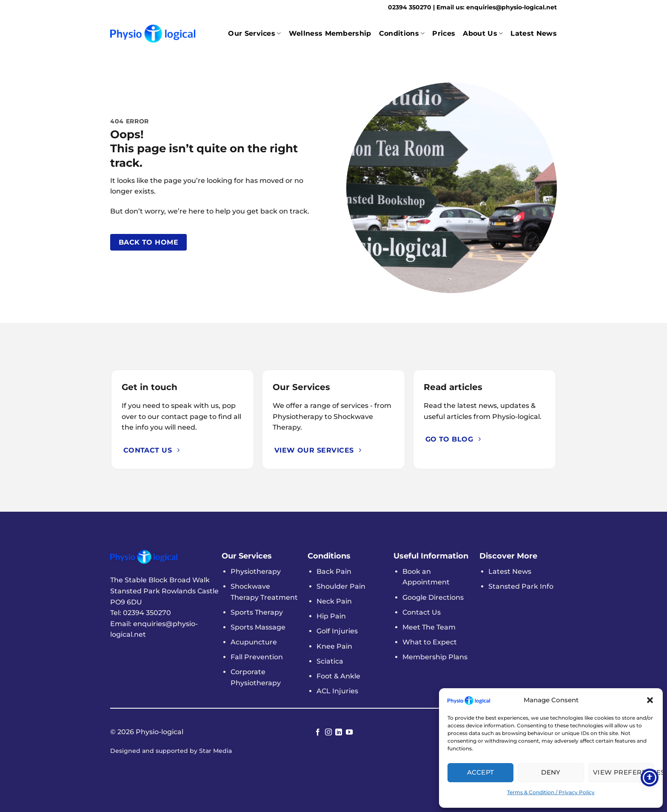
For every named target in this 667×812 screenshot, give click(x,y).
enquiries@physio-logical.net (512, 7)
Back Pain (334, 571)
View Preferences (624, 772)
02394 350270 (410, 7)
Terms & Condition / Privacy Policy (551, 792)
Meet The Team (429, 627)
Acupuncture (254, 642)
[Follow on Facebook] (318, 732)
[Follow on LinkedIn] (339, 732)
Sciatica (330, 661)
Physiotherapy (256, 571)
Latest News (534, 33)
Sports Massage (258, 627)
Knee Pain (334, 646)
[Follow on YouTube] (349, 732)
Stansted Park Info (521, 586)
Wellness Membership (330, 33)
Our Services (254, 34)
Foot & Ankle (338, 676)
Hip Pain (331, 616)
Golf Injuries (337, 631)
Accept (481, 772)
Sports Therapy (257, 612)
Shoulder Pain (341, 586)
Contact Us (422, 612)
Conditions (402, 34)
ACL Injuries (337, 691)
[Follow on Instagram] (328, 732)
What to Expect (430, 642)
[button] (650, 700)
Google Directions (433, 597)
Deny (551, 772)
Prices (444, 33)
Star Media (215, 751)
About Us (483, 34)
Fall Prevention (257, 657)
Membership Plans (435, 657)
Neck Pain (334, 601)
